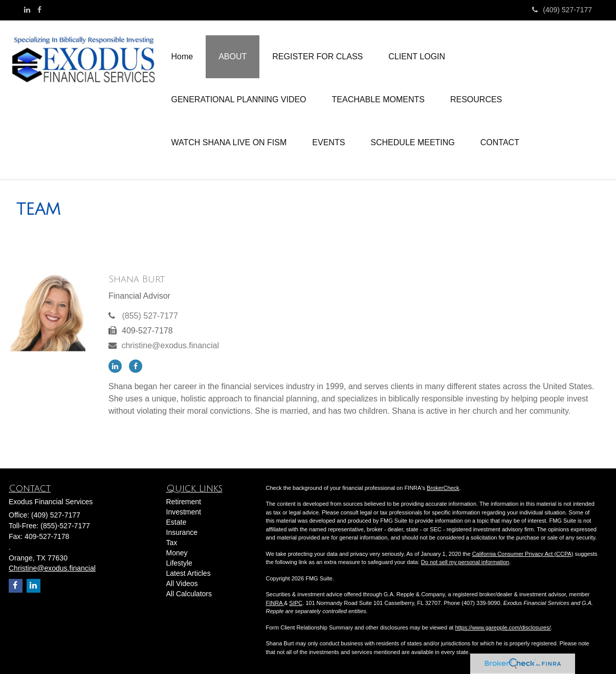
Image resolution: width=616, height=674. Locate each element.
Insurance (182, 532)
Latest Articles (189, 573)
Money (177, 553)
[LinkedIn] (27, 10)
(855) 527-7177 (150, 316)
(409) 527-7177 (562, 10)
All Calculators (189, 594)
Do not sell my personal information (465, 562)
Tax (172, 543)
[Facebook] (39, 10)
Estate (177, 522)
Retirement (184, 502)
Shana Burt (137, 279)
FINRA (275, 603)
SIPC (296, 603)
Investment (184, 512)
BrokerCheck (443, 488)
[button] (233, 57)
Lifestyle (179, 563)
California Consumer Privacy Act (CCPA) (523, 554)
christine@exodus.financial (170, 345)
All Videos (182, 583)
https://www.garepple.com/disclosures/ (503, 627)
